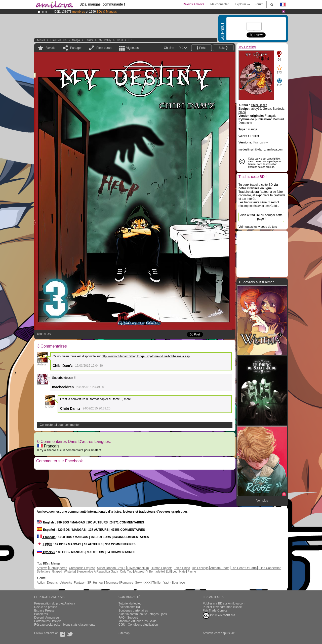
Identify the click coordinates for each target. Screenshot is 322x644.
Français (48, 446)
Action (41, 583)
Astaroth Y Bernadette (149, 572)
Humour (98, 583)
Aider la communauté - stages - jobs (143, 614)
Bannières (41, 614)
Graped (57, 572)
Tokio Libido (182, 568)
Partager (76, 48)
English (45, 522)
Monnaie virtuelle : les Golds (137, 621)
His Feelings (200, 568)
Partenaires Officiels (48, 621)
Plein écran (104, 48)
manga (76, 40)
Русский (46, 552)
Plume (192, 572)
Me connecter (219, 4)
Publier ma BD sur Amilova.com (224, 603)
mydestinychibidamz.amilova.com (261, 149)
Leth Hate (179, 572)
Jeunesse (112, 583)
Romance (127, 583)
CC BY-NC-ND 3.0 (219, 616)
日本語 (44, 544)
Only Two (126, 572)
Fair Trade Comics (215, 611)
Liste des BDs (58, 40)
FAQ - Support (128, 618)
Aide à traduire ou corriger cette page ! (261, 217)
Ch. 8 (120, 40)
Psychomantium (138, 568)
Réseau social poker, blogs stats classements (65, 625)
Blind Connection (270, 568)
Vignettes (132, 48)
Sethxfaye (43, 572)
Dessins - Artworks (59, 583)
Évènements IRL (130, 607)
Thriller (90, 40)
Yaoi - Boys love (174, 583)
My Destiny (105, 40)
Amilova (42, 568)
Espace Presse (44, 611)
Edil (168, 572)
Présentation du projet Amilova (55, 603)
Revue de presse (46, 607)
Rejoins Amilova (194, 4)
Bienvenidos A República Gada (97, 572)
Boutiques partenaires (133, 611)
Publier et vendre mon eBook (222, 607)
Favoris (50, 48)
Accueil (41, 40)
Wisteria (69, 572)
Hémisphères (58, 568)
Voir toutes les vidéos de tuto (258, 227)
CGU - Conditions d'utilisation (138, 625)
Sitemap (124, 633)
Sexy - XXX (143, 583)
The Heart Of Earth (244, 568)
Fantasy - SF (82, 583)
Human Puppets (162, 568)
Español (46, 530)
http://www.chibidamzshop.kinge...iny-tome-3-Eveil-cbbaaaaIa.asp (146, 356)
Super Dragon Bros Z (111, 568)
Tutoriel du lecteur (131, 603)
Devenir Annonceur (47, 618)
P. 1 (131, 40)
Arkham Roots (220, 568)
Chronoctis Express (82, 568)
